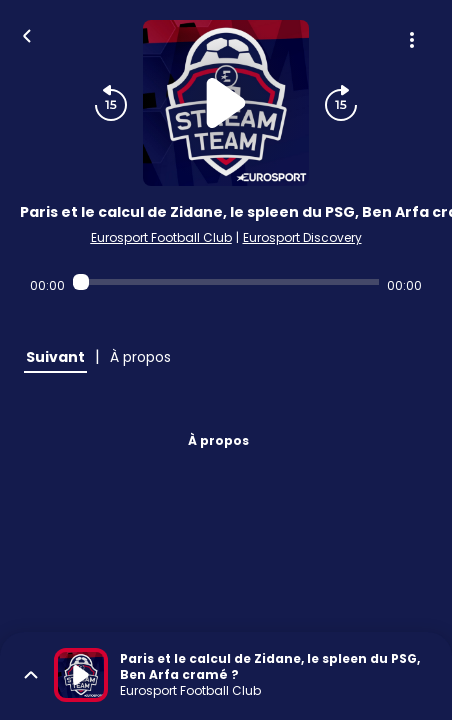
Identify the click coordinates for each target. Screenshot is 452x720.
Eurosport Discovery (302, 237)
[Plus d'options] (412, 40)
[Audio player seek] (226, 282)
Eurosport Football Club (161, 237)
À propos (218, 440)
